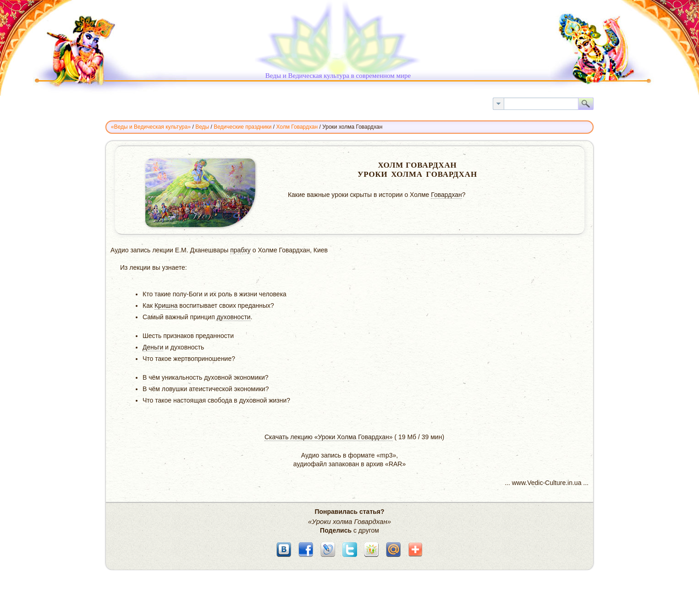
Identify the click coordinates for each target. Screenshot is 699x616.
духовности (234, 317)
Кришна (166, 305)
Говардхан (446, 195)
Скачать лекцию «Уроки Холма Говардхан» (329, 437)
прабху (240, 250)
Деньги (153, 347)
